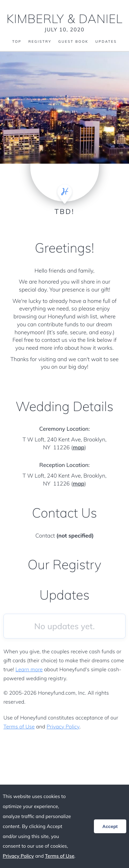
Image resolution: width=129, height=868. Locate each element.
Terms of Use (19, 727)
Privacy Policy (63, 727)
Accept (110, 826)
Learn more (29, 669)
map (78, 447)
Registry (40, 42)
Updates (106, 42)
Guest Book (73, 42)
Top (17, 42)
